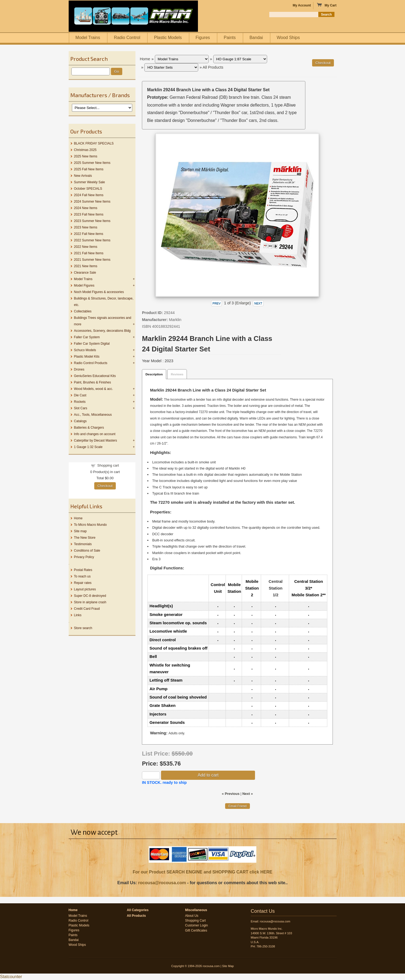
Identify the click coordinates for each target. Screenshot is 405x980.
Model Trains (88, 38)
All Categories (138, 910)
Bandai (256, 38)
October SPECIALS (88, 189)
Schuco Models (85, 350)
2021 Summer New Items (92, 260)
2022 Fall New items (89, 234)
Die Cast (80, 395)
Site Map (228, 966)
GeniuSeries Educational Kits (95, 376)
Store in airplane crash (90, 602)
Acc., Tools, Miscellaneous (93, 415)
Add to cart (208, 775)
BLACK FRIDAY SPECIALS (94, 143)
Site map (80, 531)
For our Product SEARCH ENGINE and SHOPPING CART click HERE (202, 872)
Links (78, 615)
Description (154, 374)
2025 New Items (86, 156)
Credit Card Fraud (87, 609)
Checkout (105, 486)
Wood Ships (288, 38)
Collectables (83, 311)
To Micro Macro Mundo (90, 525)
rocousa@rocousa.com (162, 883)
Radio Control (127, 38)
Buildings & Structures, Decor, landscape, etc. (104, 302)
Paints (230, 38)
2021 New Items (86, 266)
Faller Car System (87, 337)
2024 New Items (86, 208)
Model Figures (84, 285)
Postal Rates (83, 570)
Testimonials (83, 544)
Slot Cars (81, 408)
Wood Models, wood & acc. (94, 389)
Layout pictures (85, 589)
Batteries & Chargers (89, 428)
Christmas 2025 (85, 150)
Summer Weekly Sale (90, 182)
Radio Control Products (91, 363)
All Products (213, 67)
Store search (83, 628)
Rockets (80, 402)
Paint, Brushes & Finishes (92, 382)
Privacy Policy (84, 557)
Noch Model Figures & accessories (99, 292)
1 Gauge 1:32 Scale (88, 447)
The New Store (85, 538)
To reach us (82, 576)
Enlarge (243, 303)
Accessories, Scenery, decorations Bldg (102, 331)
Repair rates (83, 583)
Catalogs (80, 421)
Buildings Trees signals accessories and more (103, 321)
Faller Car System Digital (92, 344)
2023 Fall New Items (89, 214)
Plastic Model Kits (87, 357)
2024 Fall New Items (89, 195)
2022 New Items (86, 247)
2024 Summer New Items (92, 202)
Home (78, 518)
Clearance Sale (85, 273)
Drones (79, 369)
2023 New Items (86, 227)
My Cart (327, 5)
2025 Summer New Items (92, 163)
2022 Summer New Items (92, 240)
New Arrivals (83, 176)
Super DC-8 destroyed (90, 596)
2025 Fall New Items (89, 169)
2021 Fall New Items (89, 253)
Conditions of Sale (87, 551)
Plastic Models (168, 38)
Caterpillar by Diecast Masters (96, 440)
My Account (302, 5)
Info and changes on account (95, 434)
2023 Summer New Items (92, 221)
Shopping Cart (195, 921)
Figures (203, 38)
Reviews (177, 374)
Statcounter (11, 977)
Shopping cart (108, 465)
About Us (192, 916)
